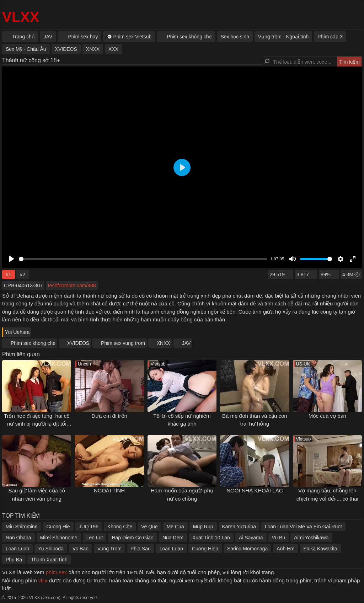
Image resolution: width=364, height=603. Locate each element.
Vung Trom (109, 549)
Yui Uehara (17, 332)
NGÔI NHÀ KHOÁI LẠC (255, 490)
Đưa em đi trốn (109, 416)
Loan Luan (17, 549)
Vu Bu (279, 538)
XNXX (164, 343)
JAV (186, 343)
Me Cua (175, 527)
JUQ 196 (89, 527)
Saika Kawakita (320, 549)
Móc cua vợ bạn (327, 416)
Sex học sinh (235, 37)
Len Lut (95, 538)
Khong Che (120, 527)
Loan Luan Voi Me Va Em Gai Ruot (303, 527)
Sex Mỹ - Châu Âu (26, 49)
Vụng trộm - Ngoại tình (283, 37)
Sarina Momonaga (247, 549)
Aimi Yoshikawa (311, 538)
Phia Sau (141, 549)
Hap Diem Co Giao (133, 538)
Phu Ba (14, 560)
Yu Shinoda (51, 549)
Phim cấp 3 (330, 37)
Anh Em (285, 549)
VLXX (21, 17)
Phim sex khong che (33, 343)
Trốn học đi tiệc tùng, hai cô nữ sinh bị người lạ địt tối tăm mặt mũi (37, 424)
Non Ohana (18, 538)
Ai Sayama (251, 538)
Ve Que (149, 527)
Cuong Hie (58, 527)
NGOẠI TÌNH (109, 490)
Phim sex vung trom (123, 343)
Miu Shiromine (22, 527)
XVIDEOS (78, 343)
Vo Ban (81, 549)
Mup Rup (203, 527)
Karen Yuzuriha (239, 527)
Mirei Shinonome (59, 538)
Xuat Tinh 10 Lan (211, 538)
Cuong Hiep (205, 549)
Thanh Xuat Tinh (49, 560)
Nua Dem (173, 538)
